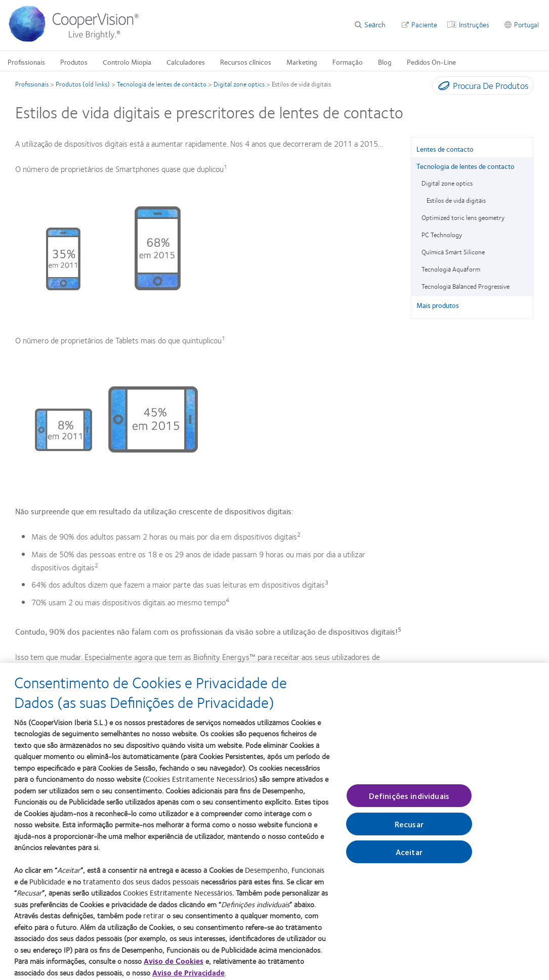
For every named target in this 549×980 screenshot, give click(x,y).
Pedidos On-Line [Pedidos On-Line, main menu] (431, 62)
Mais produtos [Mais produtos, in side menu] (438, 305)
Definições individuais (409, 801)
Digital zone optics (239, 84)
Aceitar (409, 858)
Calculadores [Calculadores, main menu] (186, 62)
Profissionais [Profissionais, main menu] (26, 62)
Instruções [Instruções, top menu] (474, 24)
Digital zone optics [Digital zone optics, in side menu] (447, 183)
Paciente (424, 24)
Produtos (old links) (83, 84)
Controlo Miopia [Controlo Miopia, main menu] (127, 62)
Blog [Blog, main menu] (385, 62)
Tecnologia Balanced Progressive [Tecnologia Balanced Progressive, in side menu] (466, 286)
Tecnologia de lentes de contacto (162, 84)
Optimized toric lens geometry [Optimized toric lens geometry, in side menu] (463, 217)
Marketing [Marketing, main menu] (302, 62)
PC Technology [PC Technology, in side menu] (442, 235)
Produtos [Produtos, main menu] (74, 62)
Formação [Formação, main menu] (348, 62)
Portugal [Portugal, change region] (526, 24)
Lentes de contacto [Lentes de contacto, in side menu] (445, 149)
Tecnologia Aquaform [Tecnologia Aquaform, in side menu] (451, 269)
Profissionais (32, 84)
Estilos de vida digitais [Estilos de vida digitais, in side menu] (456, 200)
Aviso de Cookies (174, 967)
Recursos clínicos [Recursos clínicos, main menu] (246, 62)
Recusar (409, 830)
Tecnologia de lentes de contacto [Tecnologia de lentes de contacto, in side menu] (466, 166)
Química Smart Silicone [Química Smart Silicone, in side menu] (453, 252)
